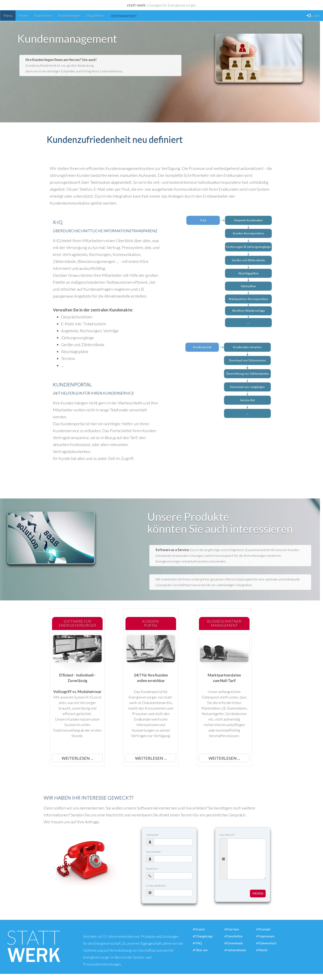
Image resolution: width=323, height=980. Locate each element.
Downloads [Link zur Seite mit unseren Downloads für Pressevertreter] (235, 943)
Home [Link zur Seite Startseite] (23, 16)
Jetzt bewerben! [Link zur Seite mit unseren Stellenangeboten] (123, 16)
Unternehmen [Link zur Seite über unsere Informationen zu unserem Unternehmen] (237, 950)
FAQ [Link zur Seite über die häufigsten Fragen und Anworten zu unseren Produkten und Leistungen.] (199, 943)
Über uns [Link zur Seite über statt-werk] (202, 950)
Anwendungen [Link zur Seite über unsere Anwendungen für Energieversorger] (69, 16)
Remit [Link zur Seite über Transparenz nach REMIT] (263, 950)
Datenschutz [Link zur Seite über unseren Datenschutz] (268, 943)
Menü (8, 16)
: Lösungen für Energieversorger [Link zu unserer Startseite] (162, 5)
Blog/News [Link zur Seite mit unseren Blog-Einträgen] (95, 16)
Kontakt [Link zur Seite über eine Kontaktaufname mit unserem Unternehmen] (265, 929)
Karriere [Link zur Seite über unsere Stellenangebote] (233, 929)
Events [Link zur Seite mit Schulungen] (200, 929)
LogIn (313, 16)
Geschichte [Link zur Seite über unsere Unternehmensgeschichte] (235, 936)
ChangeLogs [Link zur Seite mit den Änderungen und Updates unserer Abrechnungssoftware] (204, 936)
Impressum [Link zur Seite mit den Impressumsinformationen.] (267, 936)
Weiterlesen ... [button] (77, 758)
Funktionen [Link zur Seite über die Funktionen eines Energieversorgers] (43, 16)
